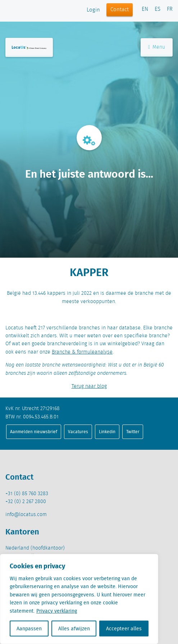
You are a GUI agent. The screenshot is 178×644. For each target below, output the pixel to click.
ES (158, 9)
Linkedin (107, 432)
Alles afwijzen (74, 629)
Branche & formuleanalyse (82, 352)
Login (93, 10)
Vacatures (78, 432)
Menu (157, 47)
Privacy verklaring (57, 611)
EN (145, 9)
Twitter (133, 432)
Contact (120, 10)
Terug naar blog (89, 386)
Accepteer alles (124, 629)
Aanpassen (29, 629)
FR (170, 9)
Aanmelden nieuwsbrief (34, 432)
